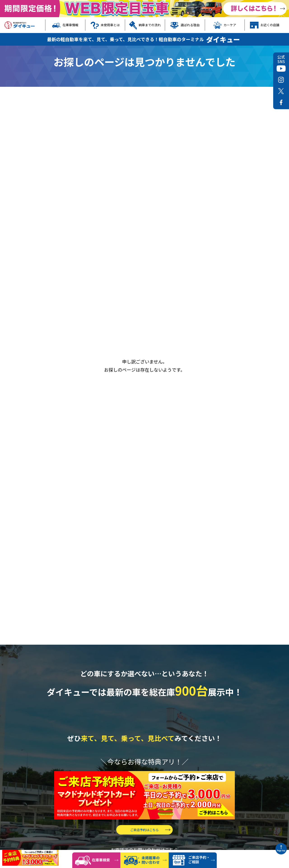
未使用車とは (105, 25)
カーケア (225, 25)
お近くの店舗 (265, 25)
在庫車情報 (65, 25)
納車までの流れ (145, 25)
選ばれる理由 (185, 25)
